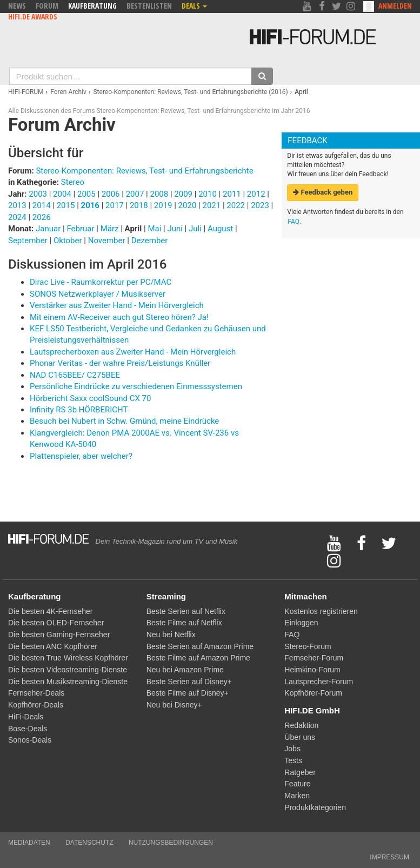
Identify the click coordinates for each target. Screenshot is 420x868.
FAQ (294, 222)
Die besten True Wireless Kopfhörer (68, 658)
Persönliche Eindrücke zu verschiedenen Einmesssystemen (136, 386)
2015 (66, 205)
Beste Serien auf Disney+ (189, 682)
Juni (176, 229)
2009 (183, 194)
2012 (256, 194)
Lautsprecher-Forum (319, 682)
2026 (42, 217)
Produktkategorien (315, 807)
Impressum (389, 857)
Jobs (292, 749)
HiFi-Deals (26, 717)
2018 (139, 205)
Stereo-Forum (308, 646)
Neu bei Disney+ (174, 705)
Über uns (300, 737)
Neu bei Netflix (171, 635)
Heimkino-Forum (312, 670)
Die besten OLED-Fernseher (56, 623)
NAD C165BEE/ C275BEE (75, 375)
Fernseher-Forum (314, 658)
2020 (188, 205)
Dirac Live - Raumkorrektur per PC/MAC (101, 282)
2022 (236, 205)
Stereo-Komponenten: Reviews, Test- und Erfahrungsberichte (144, 171)
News (17, 6)
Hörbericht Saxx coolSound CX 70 (90, 398)
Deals (194, 6)
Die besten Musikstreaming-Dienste (68, 682)
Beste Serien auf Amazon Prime (200, 646)
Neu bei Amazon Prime (185, 670)
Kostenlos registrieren (321, 611)
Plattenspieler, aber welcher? (81, 456)
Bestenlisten (149, 6)
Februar (81, 229)
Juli (196, 229)
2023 (260, 205)
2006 (111, 194)
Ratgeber (300, 772)
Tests (293, 760)
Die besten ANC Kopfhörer (53, 646)
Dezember (150, 241)
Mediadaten (29, 843)
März (111, 229)
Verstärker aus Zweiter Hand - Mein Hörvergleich (117, 305)
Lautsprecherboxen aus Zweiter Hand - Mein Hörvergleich (133, 352)
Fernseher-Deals (36, 693)
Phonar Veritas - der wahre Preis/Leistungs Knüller (120, 363)
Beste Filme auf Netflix (184, 623)
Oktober (69, 241)
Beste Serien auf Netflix (186, 611)
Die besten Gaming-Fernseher (59, 635)
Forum (47, 6)
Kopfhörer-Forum (313, 693)
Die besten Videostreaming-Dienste (68, 670)
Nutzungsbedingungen (171, 843)
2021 (211, 205)
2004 (62, 194)
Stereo (73, 182)
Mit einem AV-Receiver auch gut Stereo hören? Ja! (119, 317)
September (29, 241)
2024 (17, 217)
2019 (163, 205)
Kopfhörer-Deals (36, 705)
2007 (135, 194)
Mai (155, 229)
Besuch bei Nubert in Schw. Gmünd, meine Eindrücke (124, 421)
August (221, 229)
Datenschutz (89, 843)
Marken (297, 796)
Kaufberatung (92, 6)
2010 (208, 194)
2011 (232, 194)
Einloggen (301, 623)
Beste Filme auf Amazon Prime (198, 658)
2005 (86, 194)
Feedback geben (323, 192)
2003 (38, 194)
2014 (42, 205)
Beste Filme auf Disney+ (188, 693)
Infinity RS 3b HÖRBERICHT (79, 410)
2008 (159, 194)
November (108, 241)
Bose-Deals (28, 729)
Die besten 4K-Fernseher (50, 611)
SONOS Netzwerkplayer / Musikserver (98, 294)
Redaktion (301, 725)
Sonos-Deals (30, 740)
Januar (49, 229)
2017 (115, 205)
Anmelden (395, 6)
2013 (17, 205)
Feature (297, 784)
